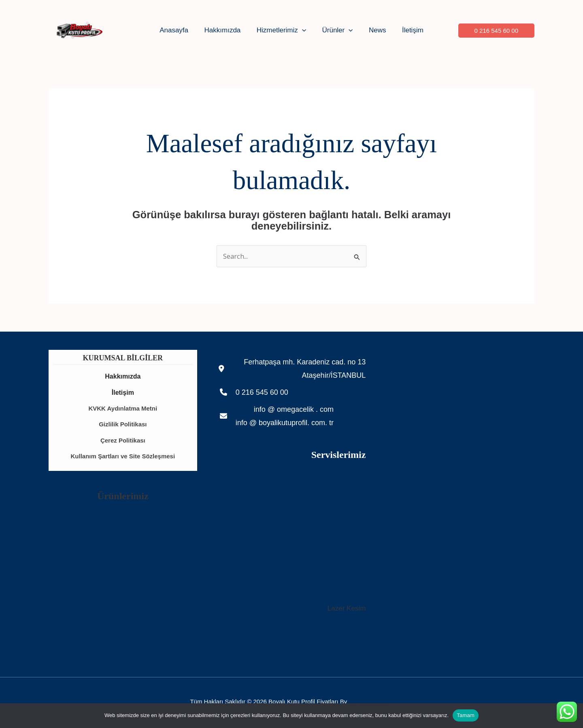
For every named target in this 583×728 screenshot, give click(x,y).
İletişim (407, 30)
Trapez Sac (123, 552)
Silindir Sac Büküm (337, 640)
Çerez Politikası (123, 442)
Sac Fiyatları (123, 620)
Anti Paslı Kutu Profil (123, 586)
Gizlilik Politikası (123, 425)
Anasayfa (180, 30)
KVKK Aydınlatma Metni (123, 409)
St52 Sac (123, 563)
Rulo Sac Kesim (341, 487)
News (374, 30)
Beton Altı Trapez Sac (123, 540)
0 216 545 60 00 (262, 394)
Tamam (466, 715)
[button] (303, 30)
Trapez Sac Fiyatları (123, 597)
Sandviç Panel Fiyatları (123, 631)
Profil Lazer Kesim (338, 548)
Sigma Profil (123, 575)
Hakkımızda (226, 30)
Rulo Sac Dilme (342, 518)
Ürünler (336, 30)
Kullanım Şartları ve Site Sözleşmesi (123, 458)
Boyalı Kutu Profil (123, 529)
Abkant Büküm (344, 579)
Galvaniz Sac (123, 609)
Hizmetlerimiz (283, 30)
